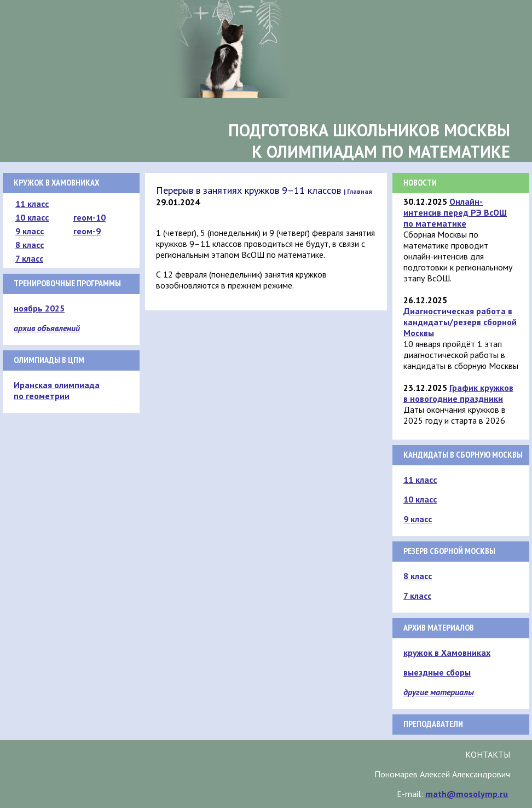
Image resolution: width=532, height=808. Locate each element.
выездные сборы (437, 672)
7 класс (29, 258)
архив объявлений (47, 328)
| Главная (358, 191)
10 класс (32, 217)
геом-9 (87, 231)
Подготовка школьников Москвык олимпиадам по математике (369, 141)
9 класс (30, 231)
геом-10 (89, 217)
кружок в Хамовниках (447, 653)
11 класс (32, 204)
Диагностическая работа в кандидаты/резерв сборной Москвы (460, 322)
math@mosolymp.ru (467, 794)
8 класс (30, 245)
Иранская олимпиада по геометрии (57, 390)
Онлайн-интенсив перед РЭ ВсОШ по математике (455, 212)
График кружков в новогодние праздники (458, 393)
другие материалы (439, 692)
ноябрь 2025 (39, 308)
